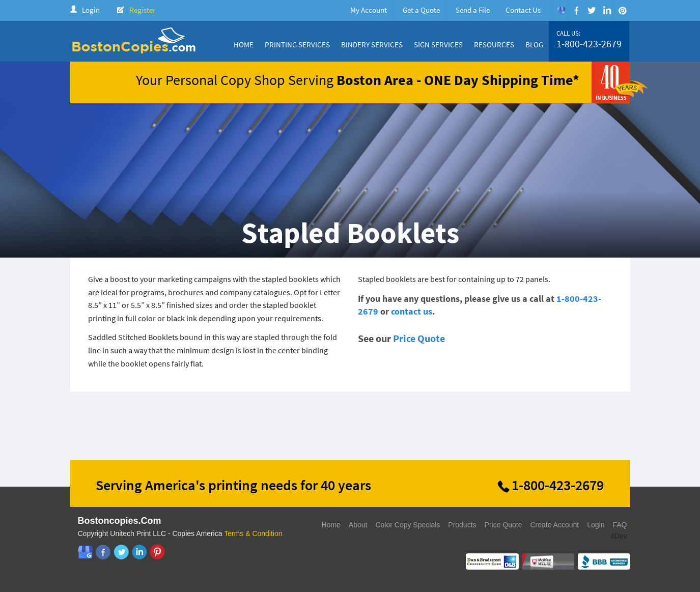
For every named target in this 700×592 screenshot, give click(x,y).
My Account (369, 10)
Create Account (554, 525)
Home (244, 45)
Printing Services (297, 45)
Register (142, 10)
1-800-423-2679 (589, 44)
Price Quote (419, 338)
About (358, 525)
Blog (534, 45)
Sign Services (438, 45)
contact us (412, 311)
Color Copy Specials (408, 525)
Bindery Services (372, 45)
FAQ (620, 525)
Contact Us (523, 10)
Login (91, 10)
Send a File (473, 10)
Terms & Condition (253, 533)
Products (462, 525)
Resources (494, 45)
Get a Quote (421, 10)
